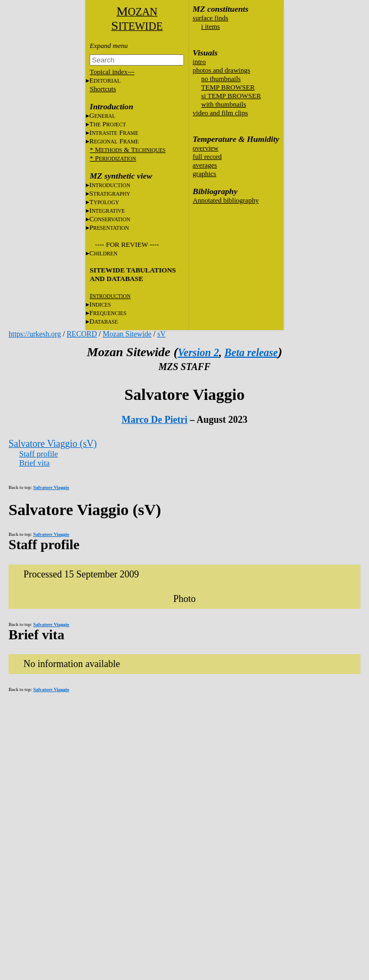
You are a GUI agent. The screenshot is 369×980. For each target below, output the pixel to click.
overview (205, 148)
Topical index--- (112, 72)
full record (207, 156)
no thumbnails (221, 79)
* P (113, 158)
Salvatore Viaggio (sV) (53, 444)
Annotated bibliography (226, 200)
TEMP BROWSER (228, 87)
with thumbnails (223, 104)
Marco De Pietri (155, 420)
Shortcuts (103, 89)
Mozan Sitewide (127, 334)
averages (204, 165)
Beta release (251, 352)
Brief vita (34, 463)
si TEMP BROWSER (231, 96)
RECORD (82, 334)
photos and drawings (221, 70)
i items (210, 26)
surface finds (210, 18)
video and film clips (220, 113)
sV (162, 334)
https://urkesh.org (35, 334)
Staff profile (39, 454)
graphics (204, 174)
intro (199, 62)
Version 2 (198, 352)
